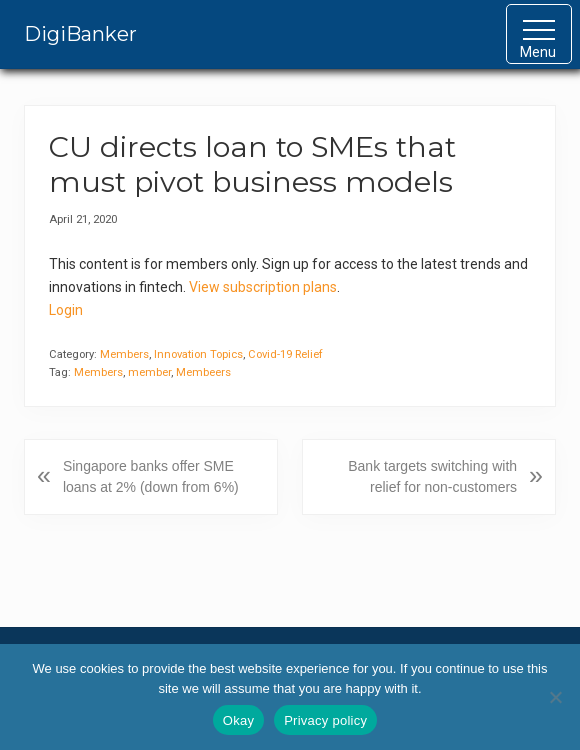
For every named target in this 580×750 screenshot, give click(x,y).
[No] (555, 697)
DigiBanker (80, 34)
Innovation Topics (198, 354)
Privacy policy (325, 720)
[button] (539, 34)
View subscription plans (263, 287)
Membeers (203, 372)
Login (66, 310)
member (149, 372)
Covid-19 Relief (285, 354)
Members (124, 354)
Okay (238, 720)
